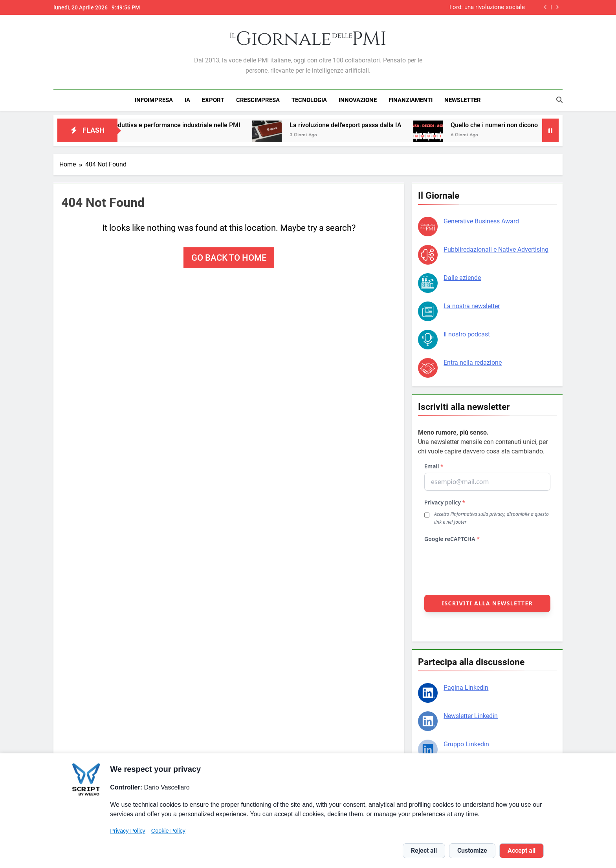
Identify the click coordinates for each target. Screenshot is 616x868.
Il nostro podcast (467, 334)
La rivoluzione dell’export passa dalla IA (358, 125)
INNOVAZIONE (358, 100)
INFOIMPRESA (154, 100)
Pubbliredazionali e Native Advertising (496, 249)
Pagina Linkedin (466, 688)
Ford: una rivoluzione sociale (487, 7)
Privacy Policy (128, 831)
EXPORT (213, 100)
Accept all (522, 851)
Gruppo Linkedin (466, 744)
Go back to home (229, 258)
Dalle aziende (462, 278)
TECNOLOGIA (309, 100)
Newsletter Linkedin (471, 716)
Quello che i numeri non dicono (506, 125)
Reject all (424, 851)
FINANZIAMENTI (411, 100)
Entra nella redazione (473, 363)
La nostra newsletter (472, 306)
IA (187, 100)
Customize (472, 851)
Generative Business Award (481, 221)
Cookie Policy (168, 831)
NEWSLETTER (463, 100)
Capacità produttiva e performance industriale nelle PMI (173, 125)
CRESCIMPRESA (258, 100)
